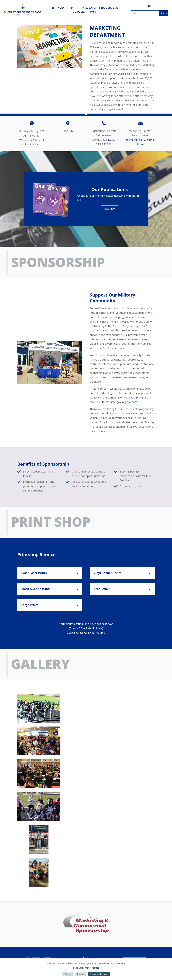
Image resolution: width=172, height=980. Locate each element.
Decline (80, 974)
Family (61, 8)
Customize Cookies (99, 974)
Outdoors (79, 12)
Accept (68, 974)
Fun (72, 8)
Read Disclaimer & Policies (86, 968)
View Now (109, 209)
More (93, 12)
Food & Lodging (109, 8)
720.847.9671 (109, 140)
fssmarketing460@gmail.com (120, 402)
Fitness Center (88, 8)
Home (53, 8)
